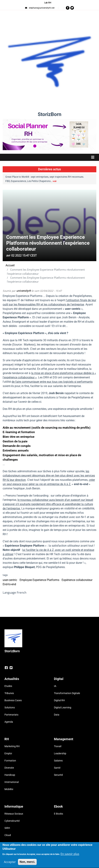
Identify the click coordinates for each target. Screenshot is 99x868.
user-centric (10, 580)
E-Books (58, 814)
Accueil (10, 265)
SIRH (7, 828)
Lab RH (48, 3)
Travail (58, 746)
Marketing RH (12, 746)
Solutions (10, 707)
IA (55, 686)
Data (57, 715)
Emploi (8, 753)
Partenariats (11, 715)
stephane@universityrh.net (40, 8)
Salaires (58, 761)
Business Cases (13, 700)
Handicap (10, 775)
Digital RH (59, 700)
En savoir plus (70, 856)
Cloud (8, 835)
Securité (58, 775)
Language (9, 592)
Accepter (10, 864)
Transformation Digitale (67, 693)
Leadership (60, 753)
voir (55, 181)
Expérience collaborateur (77, 580)
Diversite (9, 768)
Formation (10, 761)
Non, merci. (27, 864)
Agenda (9, 722)
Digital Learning (63, 707)
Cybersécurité (12, 821)
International (12, 782)
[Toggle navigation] (49, 157)
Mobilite (9, 789)
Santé (57, 768)
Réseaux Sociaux (14, 814)
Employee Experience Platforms (39, 580)
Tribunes (9, 693)
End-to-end (9, 584)
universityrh (24, 291)
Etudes (8, 686)
